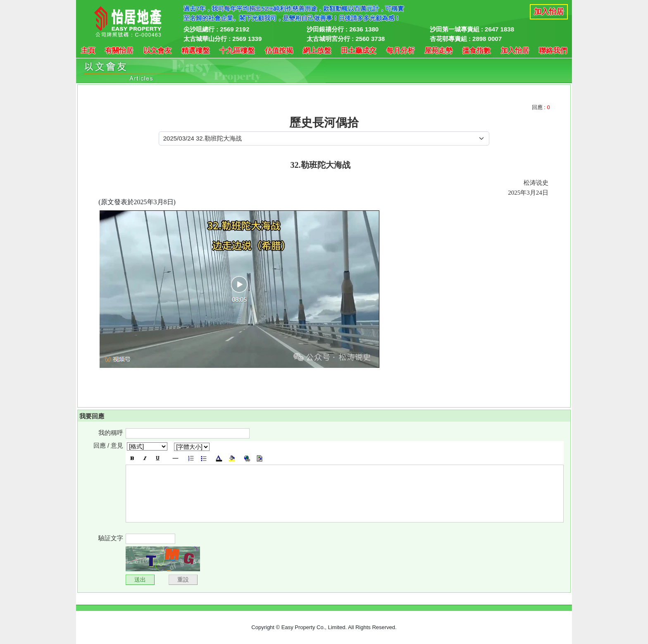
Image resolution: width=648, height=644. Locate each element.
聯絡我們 (553, 51)
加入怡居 (549, 12)
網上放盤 (317, 51)
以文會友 (157, 51)
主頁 (88, 51)
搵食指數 (476, 51)
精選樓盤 (195, 51)
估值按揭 (279, 51)
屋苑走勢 (438, 51)
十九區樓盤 (237, 51)
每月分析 (400, 51)
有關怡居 (119, 51)
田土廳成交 (359, 51)
